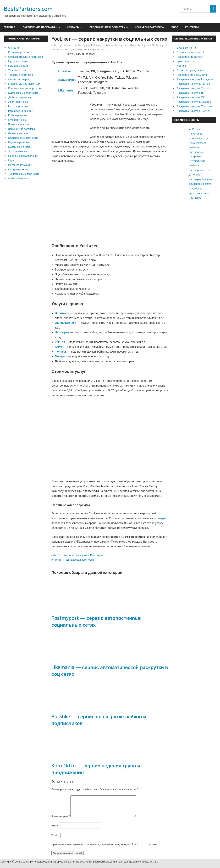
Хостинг (182, 66)
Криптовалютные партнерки (25, 88)
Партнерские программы (40, 27)
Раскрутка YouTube (126, 45)
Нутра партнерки (18, 61)
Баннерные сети (18, 133)
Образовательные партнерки (26, 57)
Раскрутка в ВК (146, 45)
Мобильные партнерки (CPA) (25, 84)
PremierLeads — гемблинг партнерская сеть (199, 165)
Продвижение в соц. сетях (192, 75)
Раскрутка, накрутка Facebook (195, 102)
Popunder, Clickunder (20, 111)
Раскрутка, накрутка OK (191, 97)
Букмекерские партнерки (23, 93)
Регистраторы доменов (191, 70)
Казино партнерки (19, 52)
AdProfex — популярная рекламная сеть (199, 134)
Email (56, 839)
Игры (11, 160)
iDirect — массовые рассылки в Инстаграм (77, 555)
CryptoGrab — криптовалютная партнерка (199, 193)
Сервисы (73, 27)
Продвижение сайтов (189, 57)
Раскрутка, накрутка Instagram (195, 79)
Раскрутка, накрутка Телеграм (195, 106)
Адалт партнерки (18, 102)
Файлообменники (19, 178)
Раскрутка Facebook (65, 45)
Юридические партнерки (23, 138)
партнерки (160, 518)
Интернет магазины (20, 165)
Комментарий (60, 820)
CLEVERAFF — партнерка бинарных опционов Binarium (201, 179)
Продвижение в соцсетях (107, 27)
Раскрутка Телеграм (76, 49)
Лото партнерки (18, 151)
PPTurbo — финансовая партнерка (73, 560)
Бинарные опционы (20, 147)
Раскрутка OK (85, 45)
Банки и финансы (19, 124)
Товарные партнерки (21, 75)
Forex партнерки (18, 106)
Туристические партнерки (23, 174)
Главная (9, 27)
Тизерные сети (17, 70)
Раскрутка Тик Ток (98, 49)
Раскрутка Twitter (104, 45)
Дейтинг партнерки (20, 97)
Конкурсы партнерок (150, 27)
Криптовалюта (185, 61)
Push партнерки (17, 115)
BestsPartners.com (28, 9)
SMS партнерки (17, 120)
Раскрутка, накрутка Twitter (193, 111)
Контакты (192, 27)
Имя (55, 829)
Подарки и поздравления (23, 156)
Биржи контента (186, 48)
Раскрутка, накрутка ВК (191, 93)
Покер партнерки (18, 169)
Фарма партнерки (19, 79)
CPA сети (14, 48)
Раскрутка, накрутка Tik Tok (193, 84)
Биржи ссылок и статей (191, 52)
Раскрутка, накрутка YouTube (194, 88)
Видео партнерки (18, 142)
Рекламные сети (18, 66)
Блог (175, 27)
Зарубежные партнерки (22, 129)
